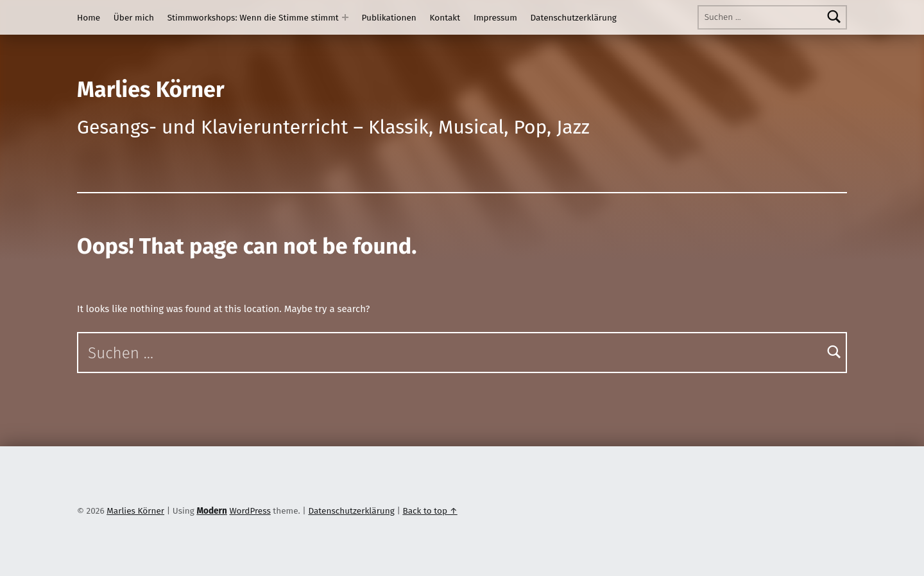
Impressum (495, 18)
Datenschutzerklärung (574, 18)
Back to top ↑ (430, 511)
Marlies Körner (151, 90)
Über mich (134, 18)
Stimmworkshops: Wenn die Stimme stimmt (253, 18)
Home (89, 18)
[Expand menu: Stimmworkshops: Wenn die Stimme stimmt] (345, 17)
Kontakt (445, 18)
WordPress (250, 511)
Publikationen (389, 18)
